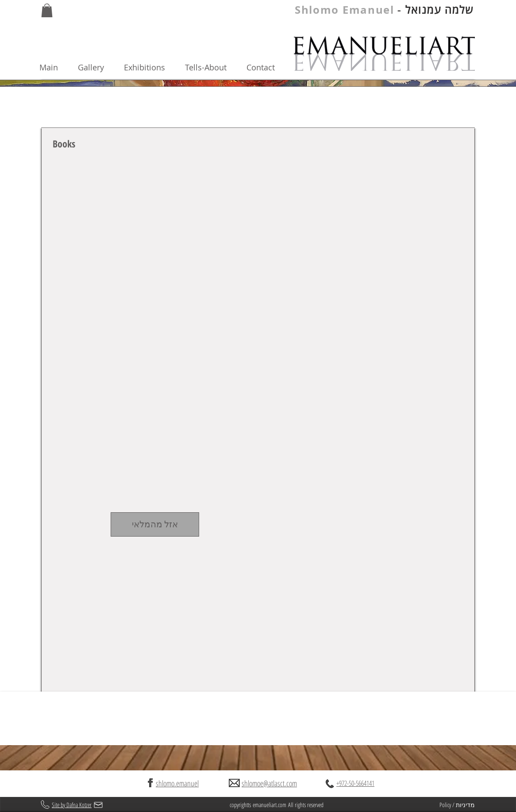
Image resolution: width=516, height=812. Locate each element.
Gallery (101, 67)
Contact (261, 67)
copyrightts (241, 805)
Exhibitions (154, 67)
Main (59, 67)
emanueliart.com (270, 805)
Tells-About (206, 67)
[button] (47, 10)
